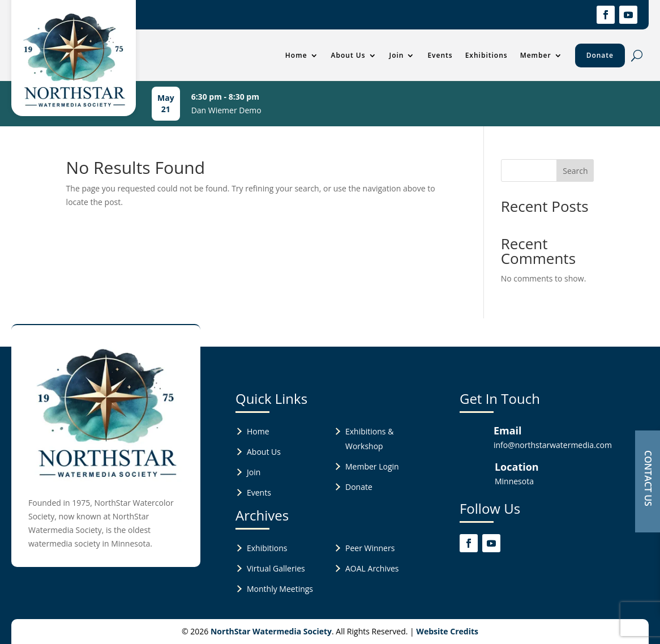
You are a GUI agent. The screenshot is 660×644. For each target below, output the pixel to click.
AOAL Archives (372, 568)
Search (575, 171)
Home (296, 55)
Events (440, 55)
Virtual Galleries (276, 568)
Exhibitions (487, 55)
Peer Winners (370, 548)
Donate (600, 55)
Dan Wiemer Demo (226, 110)
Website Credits (447, 631)
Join (397, 55)
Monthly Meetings (280, 589)
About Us (348, 55)
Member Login (372, 466)
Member (536, 55)
